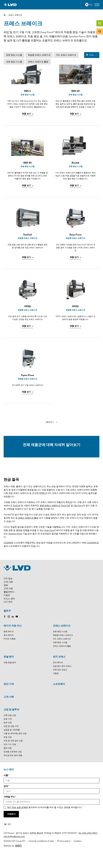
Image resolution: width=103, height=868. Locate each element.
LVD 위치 (8, 617)
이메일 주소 (9, 812)
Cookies (77, 856)
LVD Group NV (18, 856)
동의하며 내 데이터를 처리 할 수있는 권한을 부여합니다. (45, 822)
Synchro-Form (15, 549)
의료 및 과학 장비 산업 (13, 756)
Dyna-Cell (65, 520)
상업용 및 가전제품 (12, 745)
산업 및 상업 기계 (11, 741)
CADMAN (8, 558)
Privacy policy (64, 856)
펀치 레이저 (58, 677)
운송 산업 (8, 752)
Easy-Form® (50, 545)
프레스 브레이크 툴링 (38, 62)
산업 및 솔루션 (11, 724)
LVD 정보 (8, 593)
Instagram (9, 631)
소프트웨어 (59, 699)
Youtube (17, 631)
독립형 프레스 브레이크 (39, 55)
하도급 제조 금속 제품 (13, 770)
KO (91, 5)
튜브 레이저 (9, 650)
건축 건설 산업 (10, 730)
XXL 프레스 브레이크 (66, 55)
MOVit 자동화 (10, 654)
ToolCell (17, 520)
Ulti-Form (78, 520)
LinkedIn (13, 631)
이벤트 (7, 610)
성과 (6, 801)
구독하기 (11, 829)
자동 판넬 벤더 (10, 677)
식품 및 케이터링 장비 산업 (15, 748)
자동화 (56, 688)
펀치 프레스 (59, 672)
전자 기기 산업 (10, 759)
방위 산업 (8, 737)
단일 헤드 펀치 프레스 (62, 681)
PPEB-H (43, 508)
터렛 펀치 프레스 (60, 685)
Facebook (5, 631)
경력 (6, 600)
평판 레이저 (9, 646)
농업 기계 (8, 734)
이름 (6, 790)
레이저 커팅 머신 (13, 641)
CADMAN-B (93, 558)
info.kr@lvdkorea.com (14, 851)
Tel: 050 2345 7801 (88, 848)
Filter (92, 55)
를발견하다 (9, 607)
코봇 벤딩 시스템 (14, 62)
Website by (13, 861)
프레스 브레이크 (62, 641)
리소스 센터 (9, 614)
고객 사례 (8, 597)
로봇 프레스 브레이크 (50, 520)
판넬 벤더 (9, 672)
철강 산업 (8, 763)
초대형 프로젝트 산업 (13, 767)
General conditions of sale (41, 856)
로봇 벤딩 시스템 (14, 55)
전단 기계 (9, 699)
